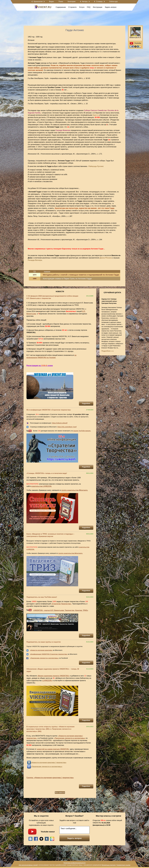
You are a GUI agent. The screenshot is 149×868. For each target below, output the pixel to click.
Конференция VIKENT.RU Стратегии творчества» (49, 654)
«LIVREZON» (47, 681)
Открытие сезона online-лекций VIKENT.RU (107, 823)
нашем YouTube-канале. (82, 431)
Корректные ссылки (124, 865)
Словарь (99, 1)
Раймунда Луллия (96, 166)
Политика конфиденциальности (74, 863)
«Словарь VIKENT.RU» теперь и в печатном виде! (47, 473)
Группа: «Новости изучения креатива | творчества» (50, 778)
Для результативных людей (28, 865)
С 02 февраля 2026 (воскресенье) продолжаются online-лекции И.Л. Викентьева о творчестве (52, 297)
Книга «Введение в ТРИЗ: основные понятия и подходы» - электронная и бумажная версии (50, 535)
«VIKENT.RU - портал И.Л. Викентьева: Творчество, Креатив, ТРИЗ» (61, 610)
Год (35, 272)
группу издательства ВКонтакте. (75, 490)
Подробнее (86, 404)
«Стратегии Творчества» (61, 604)
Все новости (60, 793)
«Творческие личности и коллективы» (44, 658)
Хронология (38, 1)
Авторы (85, 1)
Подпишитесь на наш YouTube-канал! (42, 597)
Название (47, 272)
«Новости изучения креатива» (41, 650)
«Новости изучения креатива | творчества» (49, 763)
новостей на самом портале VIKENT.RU (53, 749)
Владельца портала (109, 865)
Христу (96, 115)
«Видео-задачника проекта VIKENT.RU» (53, 676)
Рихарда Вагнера (35, 260)
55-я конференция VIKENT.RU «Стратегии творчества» (49, 410)
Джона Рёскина (106, 258)
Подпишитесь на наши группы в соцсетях (44, 642)
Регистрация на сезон (40, 366)
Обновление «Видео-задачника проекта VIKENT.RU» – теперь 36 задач (53, 670)
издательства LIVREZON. (41, 486)
